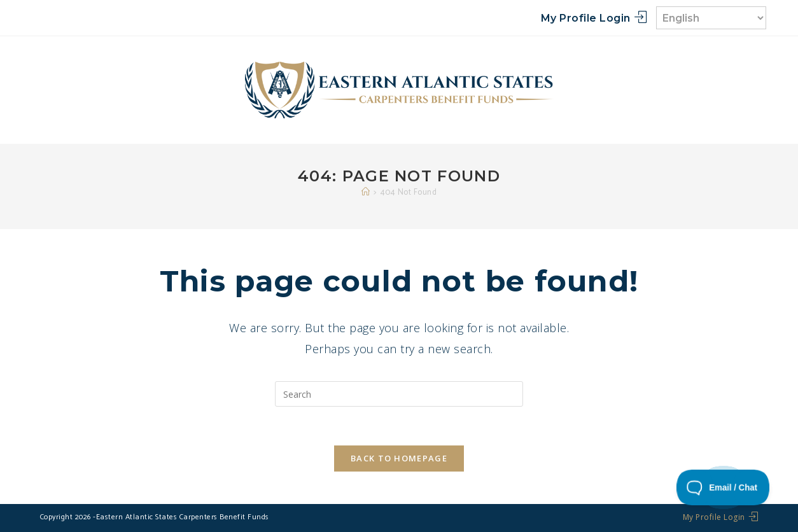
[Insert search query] (399, 394)
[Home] (366, 192)
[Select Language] (711, 18)
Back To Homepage (399, 458)
